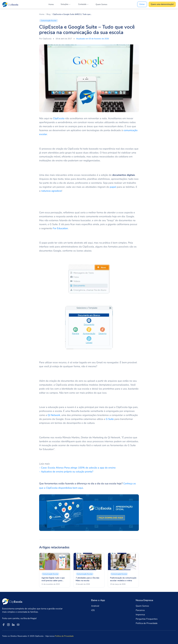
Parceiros (140, 610)
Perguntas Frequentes (147, 619)
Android (95, 606)
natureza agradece (51, 191)
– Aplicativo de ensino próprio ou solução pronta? (66, 472)
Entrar (142, 4)
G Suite (110, 419)
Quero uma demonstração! (162, 4)
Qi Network (54, 415)
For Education (60, 228)
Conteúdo (83, 4)
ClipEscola (59, 118)
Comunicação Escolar (49, 21)
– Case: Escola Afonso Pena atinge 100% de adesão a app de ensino (77, 468)
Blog (48, 14)
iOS (93, 610)
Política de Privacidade (147, 623)
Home (51, 4)
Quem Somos (101, 4)
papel (113, 187)
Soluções (66, 4)
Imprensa (140, 615)
